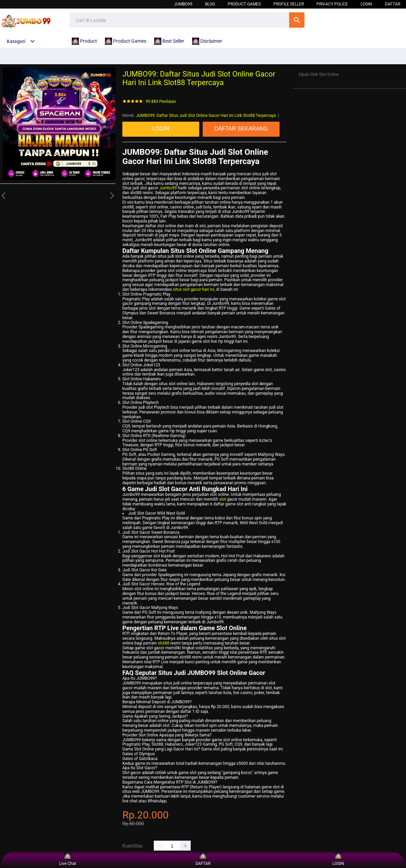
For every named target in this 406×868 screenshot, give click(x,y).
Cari (297, 20)
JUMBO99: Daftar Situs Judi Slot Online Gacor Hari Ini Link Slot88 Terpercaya (206, 116)
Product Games (244, 4)
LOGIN (366, 4)
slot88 (164, 643)
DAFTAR (393, 4)
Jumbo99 (183, 4)
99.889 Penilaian (161, 102)
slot (223, 499)
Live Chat (67, 859)
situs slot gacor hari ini (194, 289)
